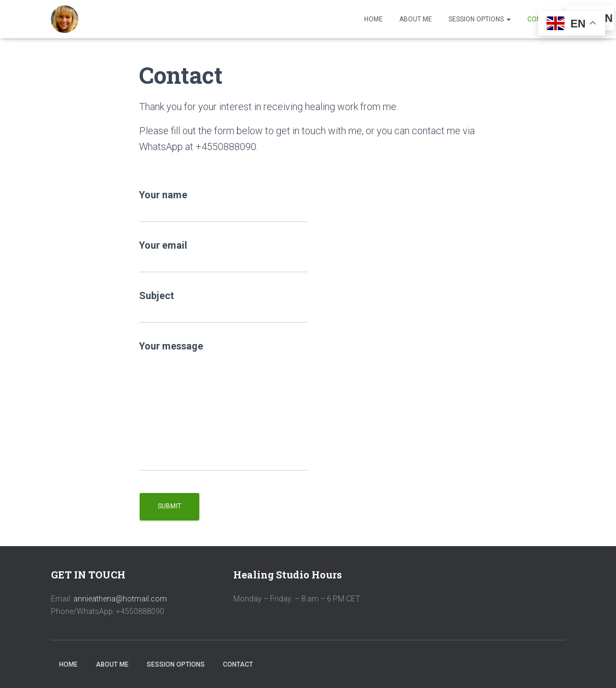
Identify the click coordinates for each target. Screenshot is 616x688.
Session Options (480, 19)
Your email (223, 256)
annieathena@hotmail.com (120, 599)
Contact (238, 664)
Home (373, 19)
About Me (416, 19)
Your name (223, 206)
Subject (223, 306)
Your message (224, 406)
